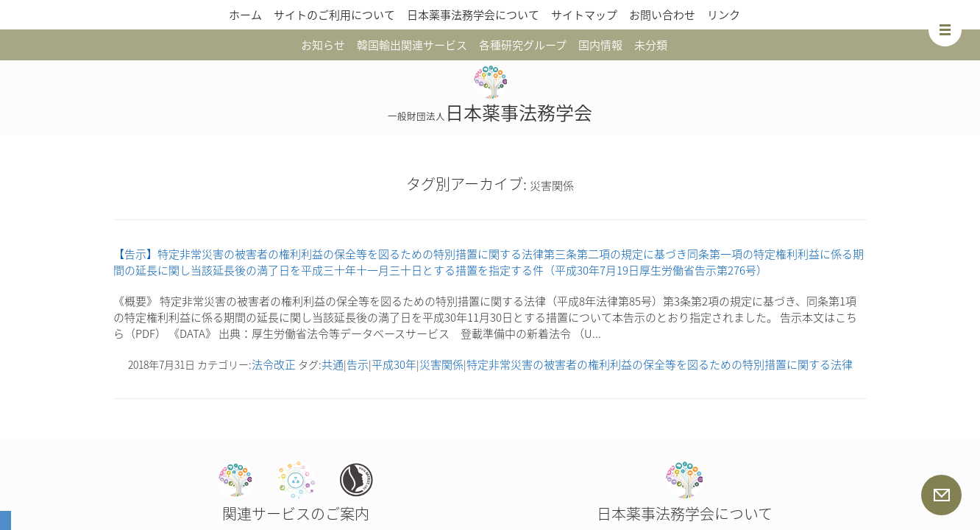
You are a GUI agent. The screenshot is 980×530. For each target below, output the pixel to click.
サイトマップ (584, 15)
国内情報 (600, 45)
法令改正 (274, 364)
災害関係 (441, 364)
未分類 (651, 45)
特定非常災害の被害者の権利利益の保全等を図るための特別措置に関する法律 (660, 364)
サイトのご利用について (334, 15)
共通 (333, 364)
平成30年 (394, 364)
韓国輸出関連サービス (412, 45)
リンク (724, 15)
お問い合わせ (662, 15)
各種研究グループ (523, 45)
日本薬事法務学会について (473, 15)
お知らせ (323, 45)
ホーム (245, 15)
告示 (358, 364)
